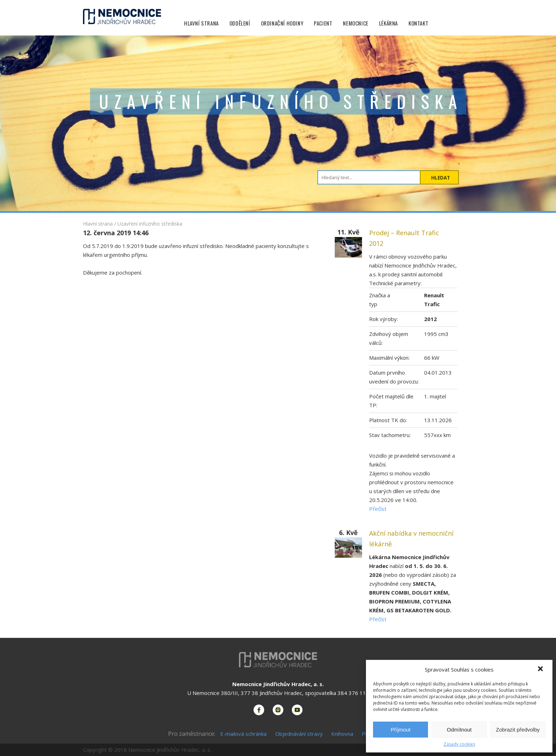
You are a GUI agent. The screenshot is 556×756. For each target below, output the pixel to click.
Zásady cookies (459, 744)
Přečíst (378, 509)
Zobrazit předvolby (518, 730)
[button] (541, 669)
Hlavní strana (201, 23)
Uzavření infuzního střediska (150, 224)
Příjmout (401, 730)
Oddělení (240, 23)
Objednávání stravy (299, 734)
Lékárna (388, 23)
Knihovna (342, 734)
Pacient (323, 23)
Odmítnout (459, 730)
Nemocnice (355, 23)
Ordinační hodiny (282, 23)
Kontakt (418, 23)
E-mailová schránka (243, 734)
